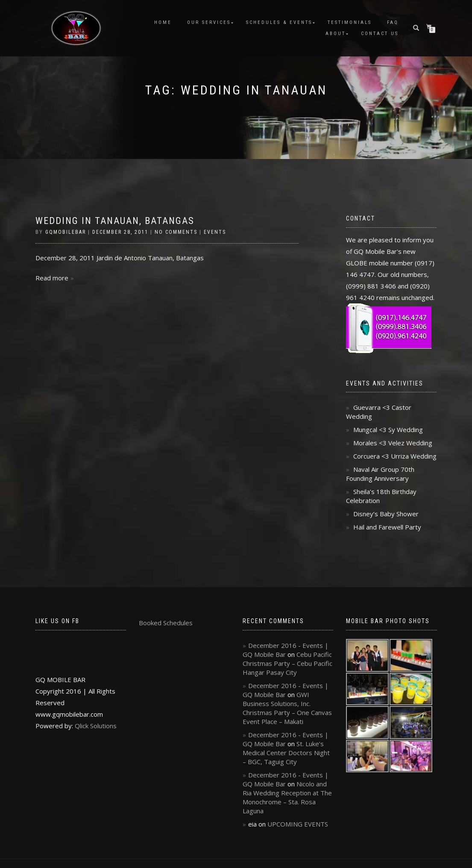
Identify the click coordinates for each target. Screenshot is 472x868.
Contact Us (380, 34)
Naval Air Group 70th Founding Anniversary (380, 474)
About (336, 34)
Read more (52, 278)
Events (215, 232)
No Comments (176, 232)
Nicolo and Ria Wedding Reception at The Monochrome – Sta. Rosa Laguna (287, 797)
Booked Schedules (166, 623)
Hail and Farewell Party (387, 527)
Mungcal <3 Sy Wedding (388, 430)
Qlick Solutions (96, 726)
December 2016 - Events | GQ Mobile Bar (286, 650)
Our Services (209, 22)
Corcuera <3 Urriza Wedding (395, 456)
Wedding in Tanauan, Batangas (115, 221)
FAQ (393, 22)
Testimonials (350, 22)
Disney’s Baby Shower (386, 514)
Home (163, 22)
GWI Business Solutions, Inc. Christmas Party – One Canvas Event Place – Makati (287, 708)
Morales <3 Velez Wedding (393, 443)
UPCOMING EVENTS (298, 824)
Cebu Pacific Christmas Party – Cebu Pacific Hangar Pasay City (287, 663)
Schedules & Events (279, 22)
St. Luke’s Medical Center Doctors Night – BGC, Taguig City (286, 753)
